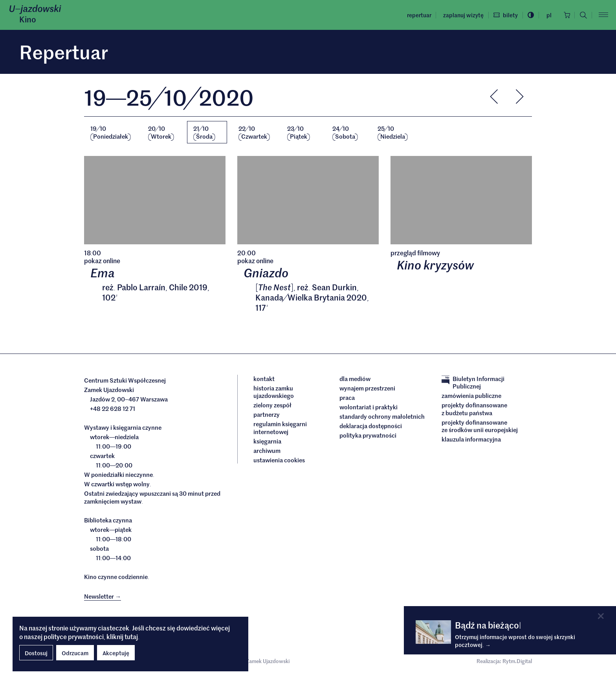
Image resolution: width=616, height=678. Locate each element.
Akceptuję (116, 653)
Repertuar (417, 15)
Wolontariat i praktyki (368, 407)
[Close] (601, 616)
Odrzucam (75, 653)
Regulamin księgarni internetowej (280, 428)
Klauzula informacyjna (471, 440)
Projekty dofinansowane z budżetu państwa (474, 410)
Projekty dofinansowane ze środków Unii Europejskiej (480, 426)
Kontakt (264, 379)
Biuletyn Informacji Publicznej (473, 383)
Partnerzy (267, 415)
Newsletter (103, 596)
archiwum (267, 451)
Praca (347, 398)
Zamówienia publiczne (471, 396)
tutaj (131, 636)
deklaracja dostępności (371, 426)
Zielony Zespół (272, 406)
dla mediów (355, 379)
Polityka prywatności (368, 436)
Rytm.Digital (517, 662)
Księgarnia (268, 442)
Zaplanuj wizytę (461, 15)
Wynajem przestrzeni (367, 388)
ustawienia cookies (279, 460)
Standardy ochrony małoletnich (382, 417)
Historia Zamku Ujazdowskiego (274, 392)
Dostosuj (36, 653)
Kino (28, 19)
